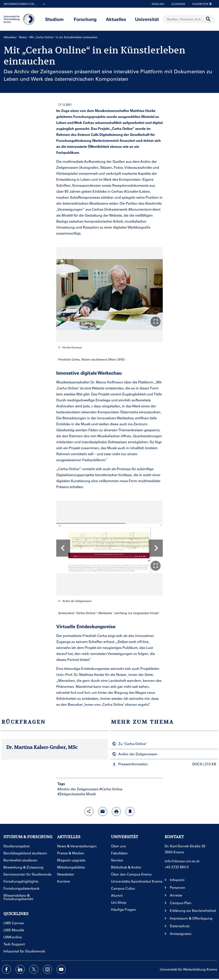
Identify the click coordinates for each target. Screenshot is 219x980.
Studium (54, 19)
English (158, 4)
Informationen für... (25, 4)
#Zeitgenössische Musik (77, 794)
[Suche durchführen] (208, 19)
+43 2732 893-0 (177, 867)
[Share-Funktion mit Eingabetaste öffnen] (89, 811)
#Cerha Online (111, 789)
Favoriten (201, 4)
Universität (147, 19)
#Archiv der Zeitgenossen (78, 789)
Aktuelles (116, 19)
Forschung (85, 19)
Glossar (177, 4)
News (23, 37)
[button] (156, 322)
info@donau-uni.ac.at (182, 861)
